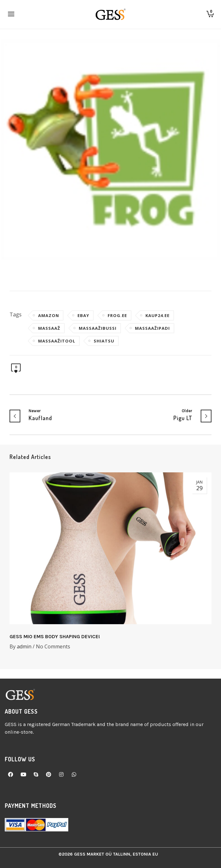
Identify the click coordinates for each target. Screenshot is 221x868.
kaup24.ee (157, 315)
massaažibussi (98, 328)
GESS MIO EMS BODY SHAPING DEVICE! (55, 636)
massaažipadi (152, 328)
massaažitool (57, 341)
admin (24, 646)
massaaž (49, 328)
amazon (49, 315)
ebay (83, 315)
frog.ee (117, 315)
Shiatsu (104, 341)
